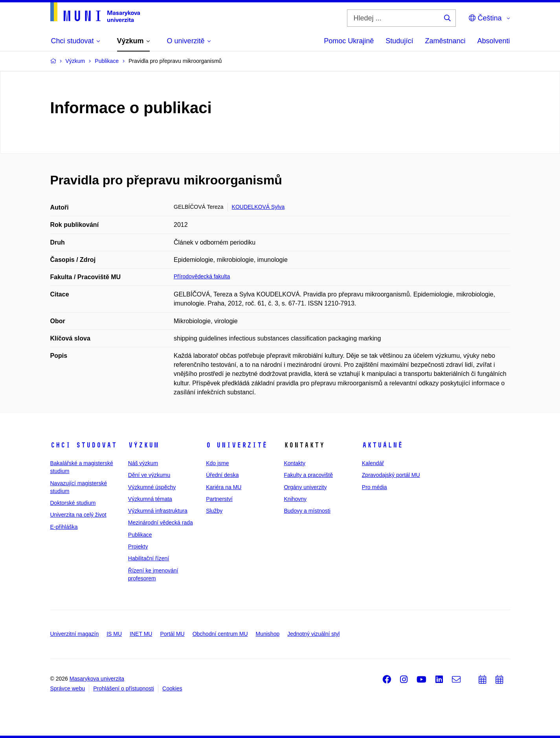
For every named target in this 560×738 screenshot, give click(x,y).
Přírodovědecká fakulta (202, 276)
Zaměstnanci (445, 41)
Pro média (375, 487)
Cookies (172, 688)
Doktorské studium (73, 503)
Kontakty (294, 463)
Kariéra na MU (224, 487)
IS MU (114, 634)
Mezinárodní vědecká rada (161, 523)
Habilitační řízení (149, 558)
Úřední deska (222, 475)
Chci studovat (84, 445)
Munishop (268, 634)
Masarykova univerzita (97, 679)
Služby (214, 511)
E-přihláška (64, 527)
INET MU (141, 634)
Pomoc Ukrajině (349, 41)
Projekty (138, 547)
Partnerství (219, 499)
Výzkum (143, 445)
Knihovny (295, 499)
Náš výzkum (143, 463)
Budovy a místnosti (307, 511)
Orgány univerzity (305, 487)
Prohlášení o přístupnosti (124, 688)
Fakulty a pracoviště (308, 475)
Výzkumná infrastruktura (158, 511)
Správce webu (68, 688)
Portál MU (172, 634)
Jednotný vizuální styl (313, 634)
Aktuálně (382, 445)
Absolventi (493, 41)
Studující (399, 41)
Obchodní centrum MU (220, 634)
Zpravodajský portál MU (391, 475)
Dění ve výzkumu (149, 475)
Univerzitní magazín (75, 634)
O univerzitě (237, 445)
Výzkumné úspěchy (152, 487)
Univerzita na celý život (78, 515)
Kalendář (373, 463)
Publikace (140, 535)
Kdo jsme (217, 463)
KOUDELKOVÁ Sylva (258, 207)
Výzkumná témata (150, 499)
